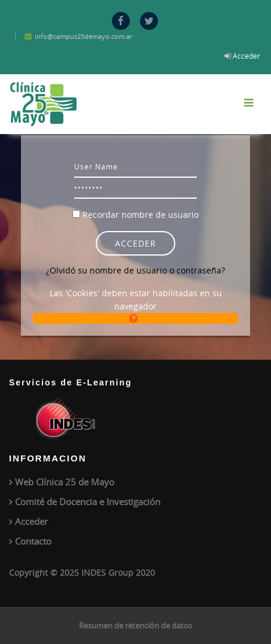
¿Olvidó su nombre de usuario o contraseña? (135, 270)
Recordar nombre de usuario (141, 215)
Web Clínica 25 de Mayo (65, 482)
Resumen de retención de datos (135, 625)
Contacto (33, 541)
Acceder (246, 56)
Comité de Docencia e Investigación (88, 502)
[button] (135, 318)
